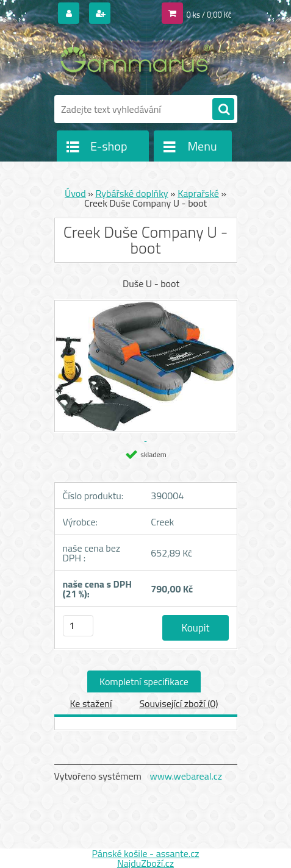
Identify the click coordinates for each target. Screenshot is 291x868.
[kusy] (78, 626)
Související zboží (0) (178, 703)
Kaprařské (198, 193)
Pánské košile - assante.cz (145, 853)
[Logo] (138, 60)
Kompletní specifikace (144, 681)
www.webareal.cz (186, 776)
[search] (223, 110)
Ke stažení (91, 703)
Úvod (75, 193)
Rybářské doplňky (131, 193)
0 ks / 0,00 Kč (209, 15)
